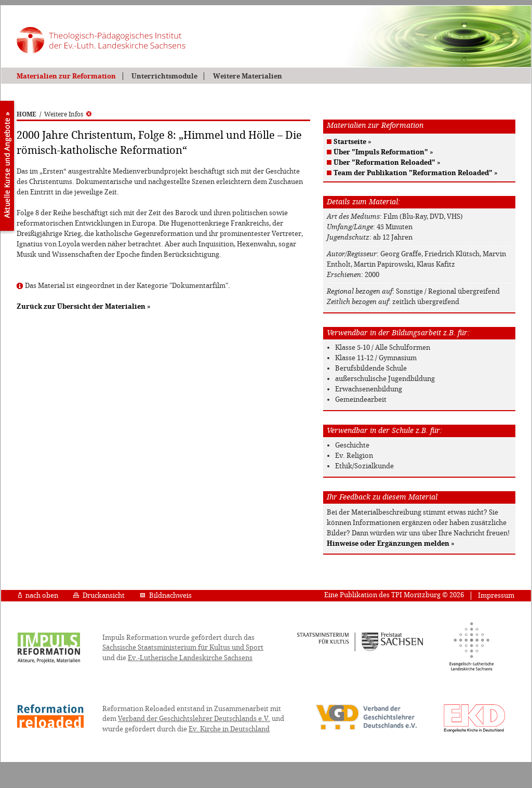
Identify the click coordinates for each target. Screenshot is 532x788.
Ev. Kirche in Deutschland (229, 729)
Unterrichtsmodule (164, 76)
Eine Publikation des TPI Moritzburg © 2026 (394, 595)
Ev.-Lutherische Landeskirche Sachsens (190, 658)
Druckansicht (99, 595)
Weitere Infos (68, 114)
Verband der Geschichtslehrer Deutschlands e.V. (194, 719)
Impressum (496, 595)
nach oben (38, 595)
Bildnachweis (166, 595)
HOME (26, 114)
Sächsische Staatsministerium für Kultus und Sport (183, 647)
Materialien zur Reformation (66, 76)
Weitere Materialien (248, 76)
